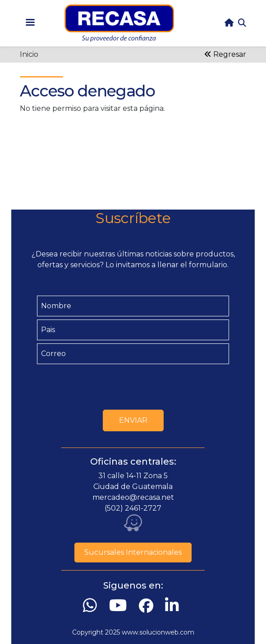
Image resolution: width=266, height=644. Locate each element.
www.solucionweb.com (158, 632)
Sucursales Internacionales (133, 552)
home (229, 23)
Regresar (225, 54)
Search (242, 23)
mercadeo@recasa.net (133, 497)
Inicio (29, 54)
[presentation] (133, 385)
